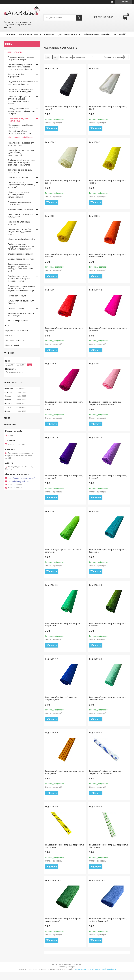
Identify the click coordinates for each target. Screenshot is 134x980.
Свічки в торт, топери (18, 177)
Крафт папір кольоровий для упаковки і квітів (21, 144)
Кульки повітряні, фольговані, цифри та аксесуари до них (21, 90)
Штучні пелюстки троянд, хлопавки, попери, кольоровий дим (20, 194)
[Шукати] (79, 18)
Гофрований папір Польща (21, 137)
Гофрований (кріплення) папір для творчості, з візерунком (105, 772)
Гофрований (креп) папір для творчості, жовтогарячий (108, 255)
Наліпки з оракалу (16, 308)
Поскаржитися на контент (83, 969)
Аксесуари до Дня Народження (16, 75)
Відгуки (9, 335)
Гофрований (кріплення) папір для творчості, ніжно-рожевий (105, 403)
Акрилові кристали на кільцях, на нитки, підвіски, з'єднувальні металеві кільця (21, 288)
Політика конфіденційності (105, 969)
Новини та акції (12, 345)
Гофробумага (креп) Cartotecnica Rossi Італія (20, 132)
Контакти (49, 34)
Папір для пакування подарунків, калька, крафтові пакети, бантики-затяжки (21, 246)
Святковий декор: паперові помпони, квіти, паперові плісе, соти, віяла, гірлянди (20, 67)
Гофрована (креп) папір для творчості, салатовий (63, 551)
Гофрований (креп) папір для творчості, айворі (64, 182)
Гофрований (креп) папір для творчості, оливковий (108, 624)
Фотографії (119, 34)
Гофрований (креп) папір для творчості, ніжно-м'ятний (108, 698)
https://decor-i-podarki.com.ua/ (21, 478)
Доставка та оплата (69, 34)
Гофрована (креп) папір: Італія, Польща (19, 120)
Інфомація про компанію (97, 34)
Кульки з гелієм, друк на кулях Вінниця (21, 302)
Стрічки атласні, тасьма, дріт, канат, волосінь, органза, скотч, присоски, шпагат (21, 162)
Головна (10, 34)
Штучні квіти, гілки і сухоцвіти (21, 239)
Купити (53, 129)
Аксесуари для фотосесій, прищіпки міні (20, 203)
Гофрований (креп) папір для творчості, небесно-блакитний (108, 920)
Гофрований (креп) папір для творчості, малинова (64, 403)
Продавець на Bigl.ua (67, 967)
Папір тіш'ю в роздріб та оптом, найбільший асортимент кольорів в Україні (19, 100)
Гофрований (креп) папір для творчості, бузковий (108, 477)
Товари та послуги (29, 34)
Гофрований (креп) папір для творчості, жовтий (108, 182)
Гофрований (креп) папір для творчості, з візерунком (65, 772)
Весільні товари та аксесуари (21, 259)
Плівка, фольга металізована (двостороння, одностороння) (21, 153)
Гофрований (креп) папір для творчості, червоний (64, 329)
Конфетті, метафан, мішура (20, 209)
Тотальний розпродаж (18, 321)
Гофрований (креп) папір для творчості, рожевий (108, 329)
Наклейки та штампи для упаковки (19, 223)
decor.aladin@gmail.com (18, 481)
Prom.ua (80, 964)
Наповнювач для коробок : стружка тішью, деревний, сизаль (20, 232)
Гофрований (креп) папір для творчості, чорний (64, 108)
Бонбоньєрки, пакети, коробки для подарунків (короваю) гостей (19, 278)
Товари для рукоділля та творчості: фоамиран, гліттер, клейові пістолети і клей (20, 267)
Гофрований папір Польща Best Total (21, 126)
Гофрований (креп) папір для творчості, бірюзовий (108, 551)
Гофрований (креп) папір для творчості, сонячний (64, 255)
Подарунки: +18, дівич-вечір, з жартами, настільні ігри (21, 83)
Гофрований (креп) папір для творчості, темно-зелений (64, 920)
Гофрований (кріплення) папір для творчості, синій (61, 698)
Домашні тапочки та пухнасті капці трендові (21, 314)
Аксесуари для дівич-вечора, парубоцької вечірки (21, 58)
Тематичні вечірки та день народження (20, 171)
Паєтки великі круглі (17, 296)
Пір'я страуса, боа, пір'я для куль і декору (20, 216)
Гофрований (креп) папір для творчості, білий (108, 108)
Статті (8, 326)
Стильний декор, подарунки (20, 254)
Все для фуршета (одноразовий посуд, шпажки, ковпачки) (21, 185)
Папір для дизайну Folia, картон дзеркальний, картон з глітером (22, 111)
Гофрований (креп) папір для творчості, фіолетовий (64, 477)
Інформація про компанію (17, 330)
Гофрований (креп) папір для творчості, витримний (64, 624)
